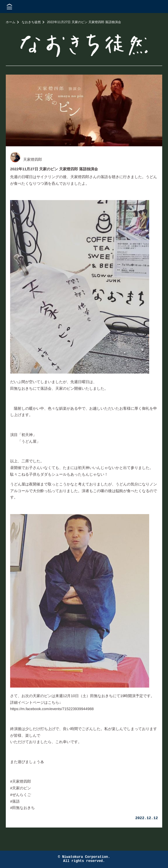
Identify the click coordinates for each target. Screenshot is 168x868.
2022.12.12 (147, 818)
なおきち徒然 (31, 22)
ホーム (11, 22)
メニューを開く (9, 7)
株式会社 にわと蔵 (154, 7)
